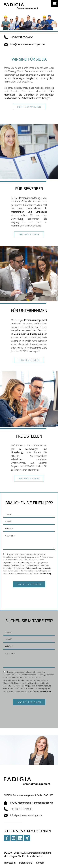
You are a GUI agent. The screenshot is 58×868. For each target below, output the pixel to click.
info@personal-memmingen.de (24, 44)
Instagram (14, 838)
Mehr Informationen (29, 107)
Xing (27, 838)
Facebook (7, 838)
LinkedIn (20, 838)
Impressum (10, 863)
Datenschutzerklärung (42, 574)
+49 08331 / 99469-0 (19, 37)
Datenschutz (26, 863)
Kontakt (40, 863)
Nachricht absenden (29, 584)
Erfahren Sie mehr (29, 234)
